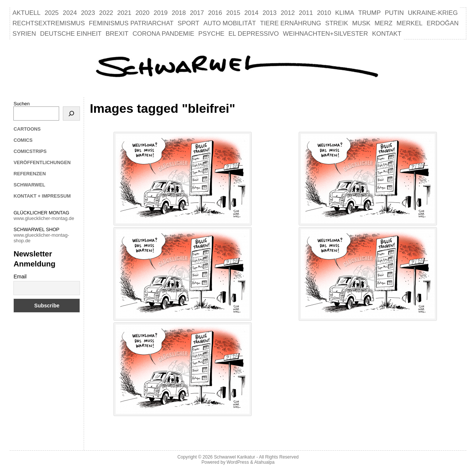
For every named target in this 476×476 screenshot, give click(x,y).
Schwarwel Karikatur (234, 457)
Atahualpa (264, 462)
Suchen (21, 104)
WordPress (238, 462)
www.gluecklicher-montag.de (44, 218)
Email (20, 277)
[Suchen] (71, 114)
